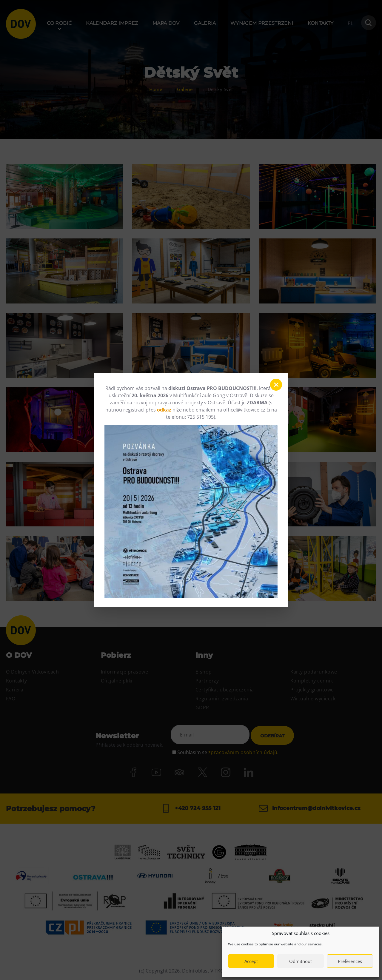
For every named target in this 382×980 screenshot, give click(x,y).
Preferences (350, 961)
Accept (251, 961)
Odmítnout (301, 961)
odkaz (164, 410)
